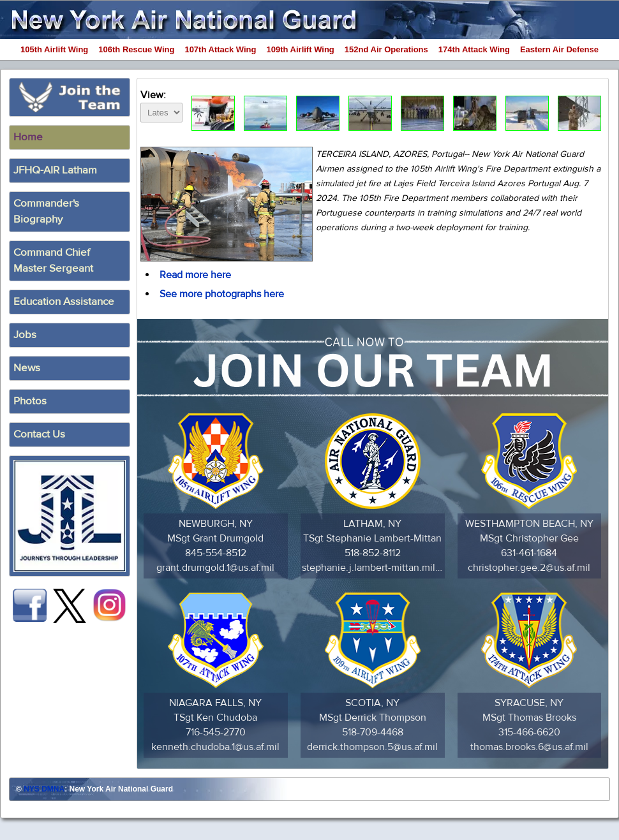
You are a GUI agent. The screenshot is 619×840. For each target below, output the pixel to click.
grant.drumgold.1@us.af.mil (215, 568)
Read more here (195, 275)
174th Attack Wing (474, 49)
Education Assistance (64, 302)
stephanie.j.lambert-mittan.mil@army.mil (373, 568)
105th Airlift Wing (54, 49)
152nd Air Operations (386, 49)
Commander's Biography (46, 211)
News (27, 368)
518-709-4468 (373, 732)
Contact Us (39, 434)
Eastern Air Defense (559, 49)
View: (161, 104)
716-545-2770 (216, 732)
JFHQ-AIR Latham (55, 170)
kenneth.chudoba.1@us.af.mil (215, 747)
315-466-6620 (529, 732)
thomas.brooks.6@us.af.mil (529, 747)
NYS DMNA (44, 789)
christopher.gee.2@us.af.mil (529, 568)
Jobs (25, 335)
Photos (30, 401)
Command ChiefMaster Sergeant (53, 261)
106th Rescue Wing (136, 49)
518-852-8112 (373, 553)
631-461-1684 (529, 553)
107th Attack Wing (220, 49)
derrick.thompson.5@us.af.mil (372, 747)
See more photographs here (222, 294)
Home (28, 137)
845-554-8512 (216, 553)
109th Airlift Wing (301, 49)
